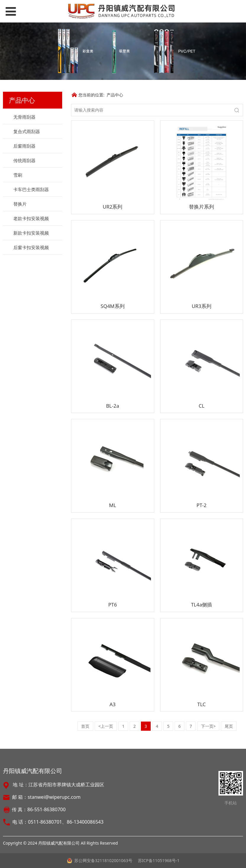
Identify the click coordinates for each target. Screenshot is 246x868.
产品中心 (115, 95)
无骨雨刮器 (24, 117)
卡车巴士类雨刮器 (31, 189)
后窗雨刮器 (24, 146)
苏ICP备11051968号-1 (158, 860)
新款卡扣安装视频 (31, 233)
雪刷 (18, 175)
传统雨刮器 (24, 160)
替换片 (20, 204)
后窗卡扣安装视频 (31, 247)
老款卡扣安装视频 (31, 218)
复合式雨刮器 (27, 131)
